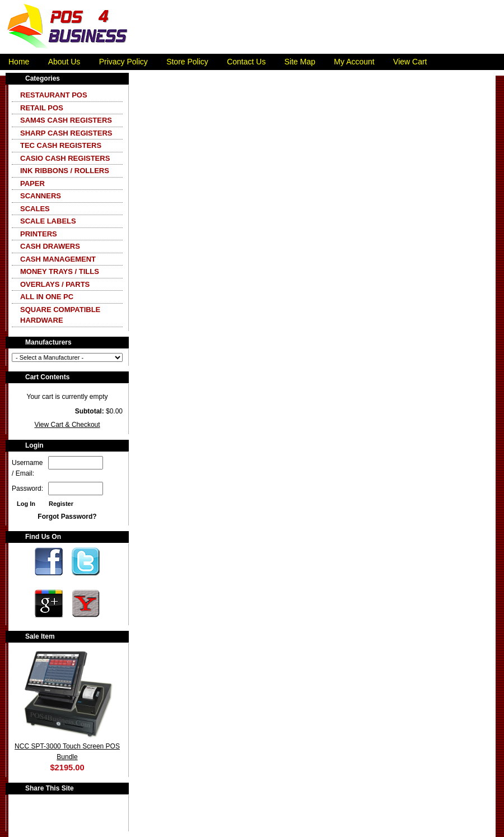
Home (19, 62)
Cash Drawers (50, 246)
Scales (35, 209)
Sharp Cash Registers (66, 133)
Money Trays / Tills (60, 271)
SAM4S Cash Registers (66, 120)
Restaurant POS (54, 95)
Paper (32, 183)
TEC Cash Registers (61, 145)
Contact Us (246, 62)
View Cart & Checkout (67, 425)
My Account (354, 62)
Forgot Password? (67, 517)
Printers (39, 234)
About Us (64, 62)
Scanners (41, 196)
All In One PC (47, 297)
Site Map (300, 62)
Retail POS (42, 108)
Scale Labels (48, 221)
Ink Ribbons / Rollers (65, 171)
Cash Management (58, 259)
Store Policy (187, 62)
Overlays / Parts (55, 284)
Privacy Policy (123, 62)
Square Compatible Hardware (60, 315)
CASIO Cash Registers (65, 158)
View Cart (410, 62)
